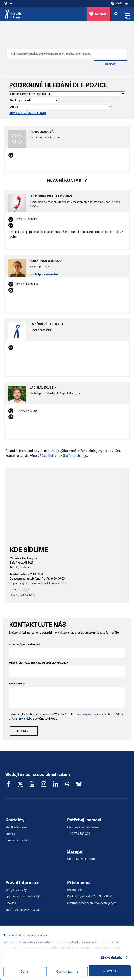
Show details (111, 957)
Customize (67, 972)
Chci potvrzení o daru (81, 859)
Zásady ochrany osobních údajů (103, 715)
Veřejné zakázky (16, 890)
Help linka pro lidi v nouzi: (83, 827)
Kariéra (10, 834)
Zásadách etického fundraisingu (63, 456)
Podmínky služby (22, 719)
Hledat (110, 64)
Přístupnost (75, 890)
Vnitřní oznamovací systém (23, 910)
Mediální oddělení (17, 827)
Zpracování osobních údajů (23, 896)
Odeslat (24, 731)
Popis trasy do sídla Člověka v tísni (89, 896)
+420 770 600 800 (79, 834)
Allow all (110, 971)
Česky (119, 4)
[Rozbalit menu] (128, 14)
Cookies (11, 903)
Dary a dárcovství (17, 840)
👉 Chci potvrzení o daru (44, 275)
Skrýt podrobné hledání (27, 113)
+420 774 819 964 (32, 574)
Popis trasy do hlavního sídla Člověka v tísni (38, 583)
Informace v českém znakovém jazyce (92, 903)
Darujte (75, 851)
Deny (24, 972)
